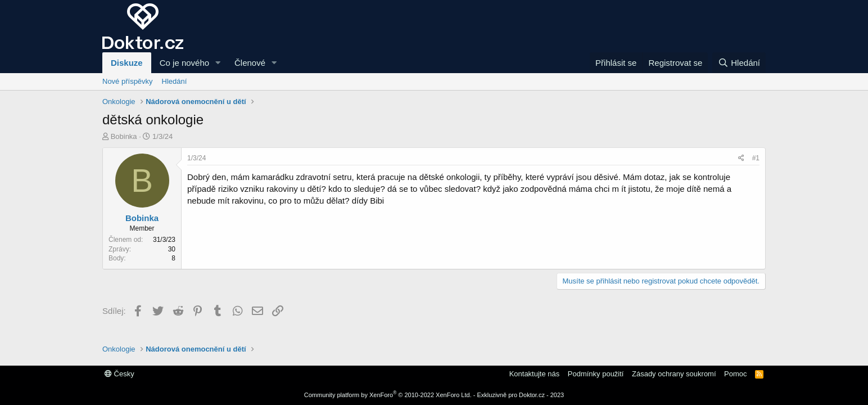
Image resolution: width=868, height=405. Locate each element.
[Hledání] (739, 63)
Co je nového (184, 63)
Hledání (175, 81)
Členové (250, 63)
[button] (218, 63)
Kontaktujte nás (535, 374)
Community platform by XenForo (388, 395)
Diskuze (127, 63)
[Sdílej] (741, 158)
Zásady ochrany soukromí (674, 374)
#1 (756, 158)
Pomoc (735, 374)
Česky (119, 374)
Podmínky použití (596, 374)
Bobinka (124, 136)
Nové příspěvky (128, 81)
